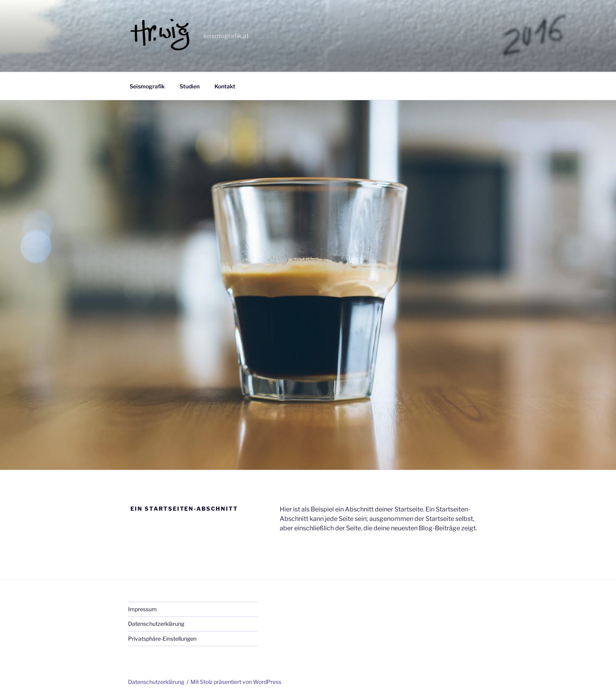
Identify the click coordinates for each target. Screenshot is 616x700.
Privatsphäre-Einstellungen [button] (162, 639)
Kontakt (225, 86)
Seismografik (147, 86)
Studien (190, 86)
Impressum (142, 609)
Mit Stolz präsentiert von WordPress (236, 682)
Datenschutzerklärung (156, 624)
